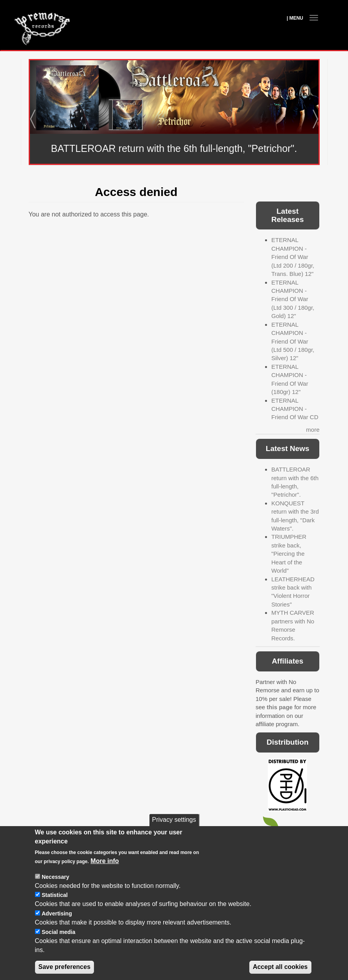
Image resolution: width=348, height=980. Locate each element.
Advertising (57, 927)
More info (105, 875)
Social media (59, 946)
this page (280, 707)
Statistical (55, 909)
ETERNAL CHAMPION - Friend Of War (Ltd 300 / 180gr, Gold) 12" (293, 299)
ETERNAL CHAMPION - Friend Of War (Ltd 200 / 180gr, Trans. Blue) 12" (293, 257)
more (313, 430)
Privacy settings (174, 833)
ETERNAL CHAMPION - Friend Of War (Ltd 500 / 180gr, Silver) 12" (293, 341)
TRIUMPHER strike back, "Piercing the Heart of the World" (289, 554)
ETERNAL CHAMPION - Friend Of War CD (295, 409)
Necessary (55, 891)
